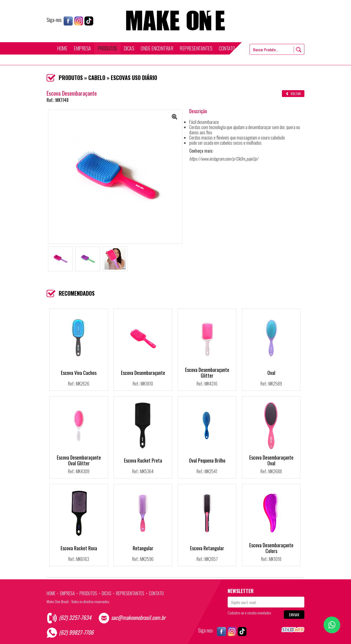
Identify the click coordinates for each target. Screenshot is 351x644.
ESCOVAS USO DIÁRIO (134, 78)
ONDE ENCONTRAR (157, 48)
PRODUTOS (107, 48)
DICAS (129, 48)
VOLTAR (293, 94)
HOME (62, 48)
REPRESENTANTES (196, 48)
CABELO (97, 78)
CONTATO (227, 48)
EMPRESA (82, 48)
